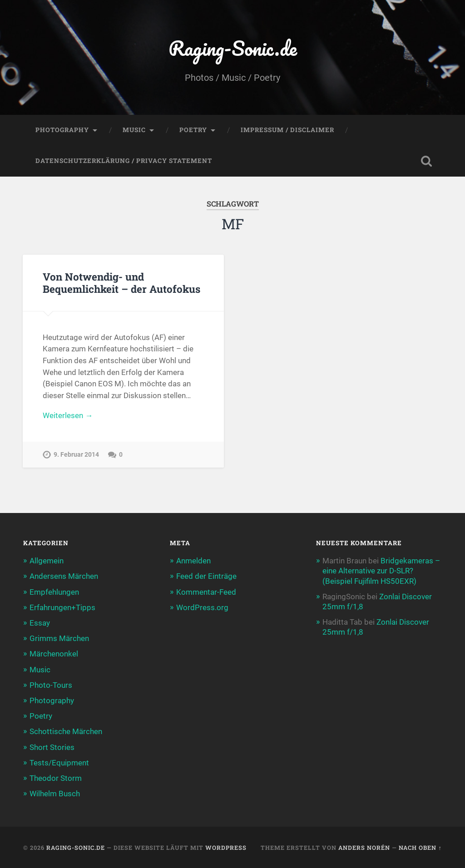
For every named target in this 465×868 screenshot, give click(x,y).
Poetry (193, 130)
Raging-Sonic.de (233, 48)
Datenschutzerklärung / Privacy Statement (124, 161)
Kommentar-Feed (206, 592)
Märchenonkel (54, 654)
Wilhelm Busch (55, 794)
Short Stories (52, 747)
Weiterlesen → (68, 415)
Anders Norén (364, 848)
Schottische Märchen (66, 731)
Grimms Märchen (59, 638)
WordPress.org (202, 607)
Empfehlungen (54, 592)
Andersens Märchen (64, 576)
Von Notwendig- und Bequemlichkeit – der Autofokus (121, 283)
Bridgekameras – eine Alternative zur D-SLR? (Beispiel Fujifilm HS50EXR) (381, 571)
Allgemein (47, 561)
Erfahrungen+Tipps (62, 607)
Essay (40, 623)
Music (134, 130)
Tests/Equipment (59, 763)
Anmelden (193, 561)
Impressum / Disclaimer (287, 130)
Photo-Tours (51, 685)
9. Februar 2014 (76, 455)
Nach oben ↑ (420, 848)
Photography (62, 130)
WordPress (226, 848)
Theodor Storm (56, 778)
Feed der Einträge (206, 576)
